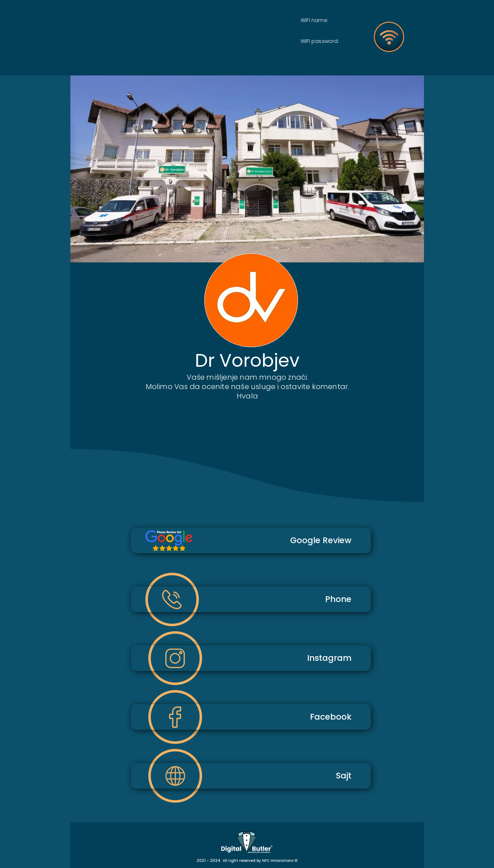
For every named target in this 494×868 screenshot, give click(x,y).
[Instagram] (251, 658)
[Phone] (251, 599)
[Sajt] (251, 776)
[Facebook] (251, 717)
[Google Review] (251, 540)
